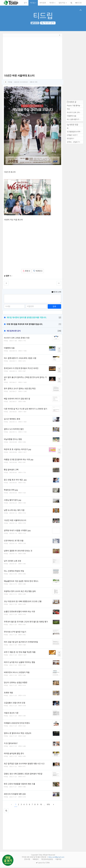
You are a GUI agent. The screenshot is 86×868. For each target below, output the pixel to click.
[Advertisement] (33, 57)
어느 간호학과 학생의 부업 (14, 572)
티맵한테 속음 (9, 349)
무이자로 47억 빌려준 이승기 (15, 633)
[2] (60, 318)
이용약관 (58, 860)
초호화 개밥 (8, 694)
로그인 (79, 3)
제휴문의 (36, 860)
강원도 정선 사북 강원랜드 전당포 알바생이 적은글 (23, 775)
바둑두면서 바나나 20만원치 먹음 (17, 673)
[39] (59, 332)
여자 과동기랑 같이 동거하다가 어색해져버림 (21, 643)
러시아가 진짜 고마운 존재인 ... (75, 113)
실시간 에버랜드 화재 (12, 420)
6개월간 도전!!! (72, 136)
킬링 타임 (63, 3)
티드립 (33, 3)
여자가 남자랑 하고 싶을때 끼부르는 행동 (19, 663)
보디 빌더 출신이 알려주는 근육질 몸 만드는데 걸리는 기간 (25, 379)
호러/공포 (43, 3)
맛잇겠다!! (71, 139)
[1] (60, 325)
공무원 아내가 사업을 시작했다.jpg (17, 531)
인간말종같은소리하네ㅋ (75, 133)
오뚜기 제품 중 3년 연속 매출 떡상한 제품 (20, 653)
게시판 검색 (48, 23)
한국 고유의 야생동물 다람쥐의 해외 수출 (19, 785)
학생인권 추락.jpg (11, 491)
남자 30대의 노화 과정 (12, 562)
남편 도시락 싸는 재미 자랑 (14, 511)
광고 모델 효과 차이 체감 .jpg (15, 481)
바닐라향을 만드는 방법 (13, 440)
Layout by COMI (43, 864)
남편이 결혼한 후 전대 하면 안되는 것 (18, 552)
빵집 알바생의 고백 (11, 471)
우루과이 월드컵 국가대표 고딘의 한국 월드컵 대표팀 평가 (26, 623)
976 (48, 805)
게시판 (52, 3)
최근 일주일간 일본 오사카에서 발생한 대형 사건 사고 (24, 765)
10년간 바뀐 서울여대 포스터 (15, 521)
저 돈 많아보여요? (11, 744)
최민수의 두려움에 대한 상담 (15, 795)
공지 (25, 3)
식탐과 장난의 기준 (11, 714)
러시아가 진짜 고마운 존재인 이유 (17, 339)
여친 (68, 110)
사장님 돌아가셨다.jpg (12, 501)
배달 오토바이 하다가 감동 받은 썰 (17, 400)
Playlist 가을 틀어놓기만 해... (75, 106)
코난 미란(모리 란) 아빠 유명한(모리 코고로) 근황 (23, 602)
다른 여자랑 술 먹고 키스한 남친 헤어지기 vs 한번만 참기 (26, 410)
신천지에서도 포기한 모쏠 (14, 541)
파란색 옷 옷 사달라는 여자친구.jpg (17, 450)
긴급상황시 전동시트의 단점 (15, 704)
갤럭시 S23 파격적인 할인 (14, 430)
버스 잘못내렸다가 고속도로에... (75, 120)
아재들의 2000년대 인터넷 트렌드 (17, 724)
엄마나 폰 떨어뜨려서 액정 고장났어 (18, 734)
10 (41, 805)
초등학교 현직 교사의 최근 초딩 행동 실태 (20, 592)
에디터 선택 (56, 293)
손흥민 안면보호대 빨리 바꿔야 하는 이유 (19, 612)
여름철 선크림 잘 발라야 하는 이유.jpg (19, 460)
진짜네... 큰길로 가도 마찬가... (75, 143)
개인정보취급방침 (47, 860)
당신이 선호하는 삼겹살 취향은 (16, 683)
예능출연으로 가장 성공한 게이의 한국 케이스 (21, 582)
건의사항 (27, 860)
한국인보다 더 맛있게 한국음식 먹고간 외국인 (21, 369)
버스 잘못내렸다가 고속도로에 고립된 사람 (20, 359)
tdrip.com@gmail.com (56, 858)
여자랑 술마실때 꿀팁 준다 (14, 754)
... (44, 805)
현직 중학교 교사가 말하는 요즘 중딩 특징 (20, 389)
